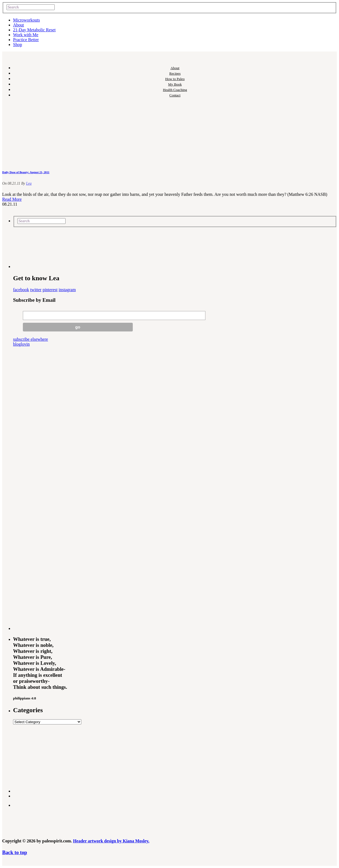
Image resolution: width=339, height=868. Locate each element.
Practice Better (26, 40)
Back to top (15, 852)
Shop (18, 45)
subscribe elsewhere (30, 339)
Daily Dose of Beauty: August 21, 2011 (26, 172)
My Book (175, 84)
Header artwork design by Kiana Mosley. (111, 841)
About (19, 25)
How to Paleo (175, 79)
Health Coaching (175, 90)
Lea (29, 183)
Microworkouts (27, 20)
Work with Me (26, 35)
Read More (12, 199)
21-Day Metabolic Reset (34, 30)
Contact (175, 95)
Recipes (175, 73)
